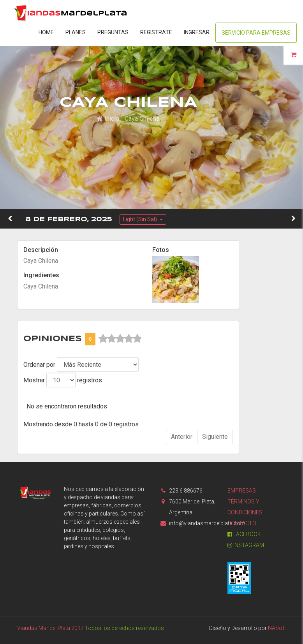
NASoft (277, 628)
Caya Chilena (142, 119)
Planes (76, 32)
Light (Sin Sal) (141, 219)
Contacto (242, 523)
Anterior (182, 437)
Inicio (108, 119)
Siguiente (215, 437)
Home (46, 32)
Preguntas (113, 32)
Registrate (156, 32)
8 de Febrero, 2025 (69, 219)
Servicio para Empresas (256, 33)
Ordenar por (39, 365)
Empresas (242, 491)
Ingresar (197, 32)
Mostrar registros (63, 380)
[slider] (120, 339)
